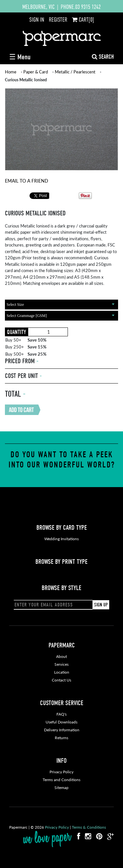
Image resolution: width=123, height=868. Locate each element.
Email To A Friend (27, 181)
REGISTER (58, 20)
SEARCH (103, 57)
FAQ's (61, 714)
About (61, 656)
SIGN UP (101, 605)
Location (62, 672)
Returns (61, 738)
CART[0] (83, 20)
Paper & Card (36, 72)
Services (61, 664)
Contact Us (61, 680)
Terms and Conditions (61, 780)
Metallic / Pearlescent (75, 72)
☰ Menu (20, 57)
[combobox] (61, 305)
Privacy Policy (61, 772)
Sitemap (61, 788)
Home (11, 72)
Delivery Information (62, 730)
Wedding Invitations (61, 539)
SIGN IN (37, 20)
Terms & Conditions (89, 827)
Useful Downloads (61, 722)
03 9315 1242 (88, 7)
